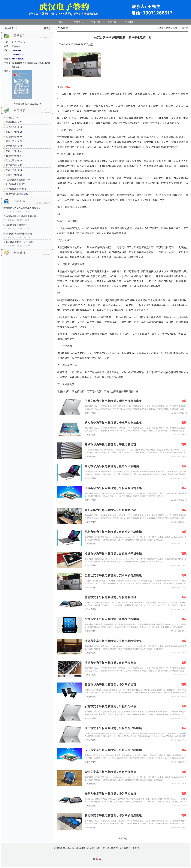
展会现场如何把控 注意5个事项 (18, 242)
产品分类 (95, 22)
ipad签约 (10, 118)
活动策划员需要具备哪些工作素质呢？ (22, 208)
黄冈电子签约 (12, 137)
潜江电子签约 (12, 165)
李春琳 (136, 848)
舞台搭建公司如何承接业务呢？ (19, 234)
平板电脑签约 (12, 122)
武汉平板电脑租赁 (14, 194)
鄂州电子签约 (12, 141)
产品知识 (113, 22)
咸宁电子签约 (12, 146)
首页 (61, 22)
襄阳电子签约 (12, 170)
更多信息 (123, 838)
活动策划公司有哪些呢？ (15, 225)
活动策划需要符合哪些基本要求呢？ (21, 216)
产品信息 (78, 22)
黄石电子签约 (12, 132)
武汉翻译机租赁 (13, 189)
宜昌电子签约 (12, 175)
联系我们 (130, 22)
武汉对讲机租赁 (13, 184)
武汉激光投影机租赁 (15, 180)
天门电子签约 (12, 160)
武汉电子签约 (12, 127)
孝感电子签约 (12, 151)
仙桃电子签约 (12, 156)
